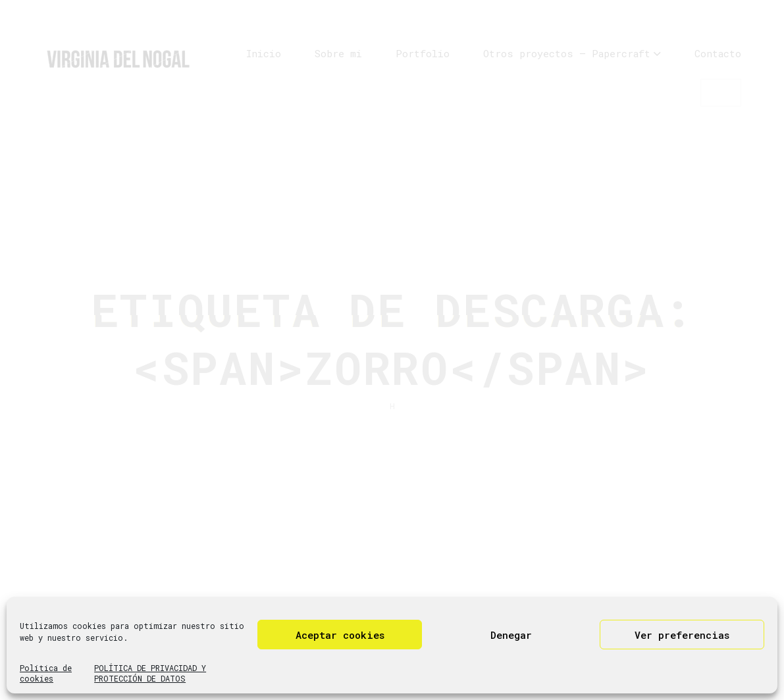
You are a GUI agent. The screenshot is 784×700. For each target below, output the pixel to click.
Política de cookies (46, 673)
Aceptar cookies (340, 635)
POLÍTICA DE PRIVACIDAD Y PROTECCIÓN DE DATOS (150, 673)
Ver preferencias (682, 635)
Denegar (511, 635)
